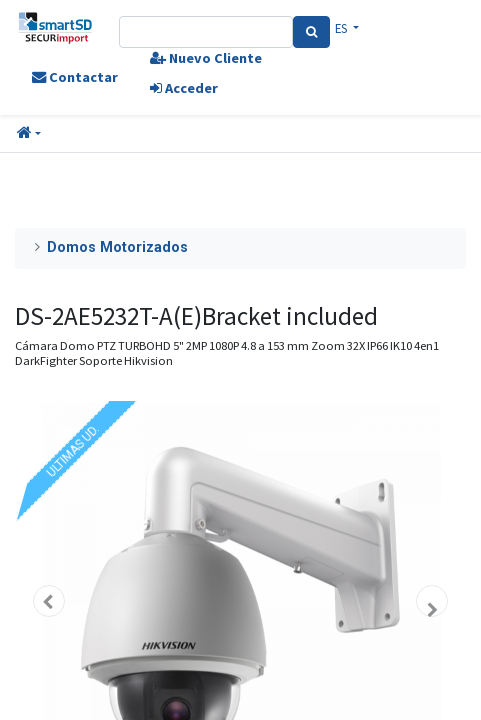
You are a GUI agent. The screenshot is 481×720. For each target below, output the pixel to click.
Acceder (184, 88)
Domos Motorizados (117, 247)
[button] (29, 134)
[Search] (311, 32)
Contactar (75, 77)
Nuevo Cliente (206, 58)
